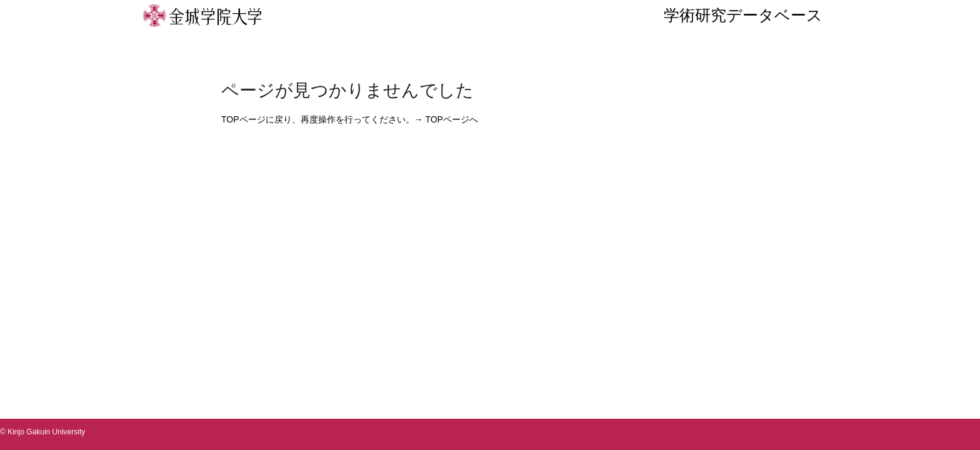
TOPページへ (452, 119)
